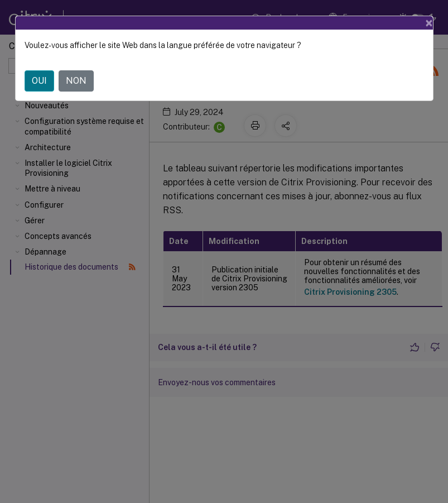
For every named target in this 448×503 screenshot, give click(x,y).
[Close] (429, 23)
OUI (39, 81)
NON (76, 81)
